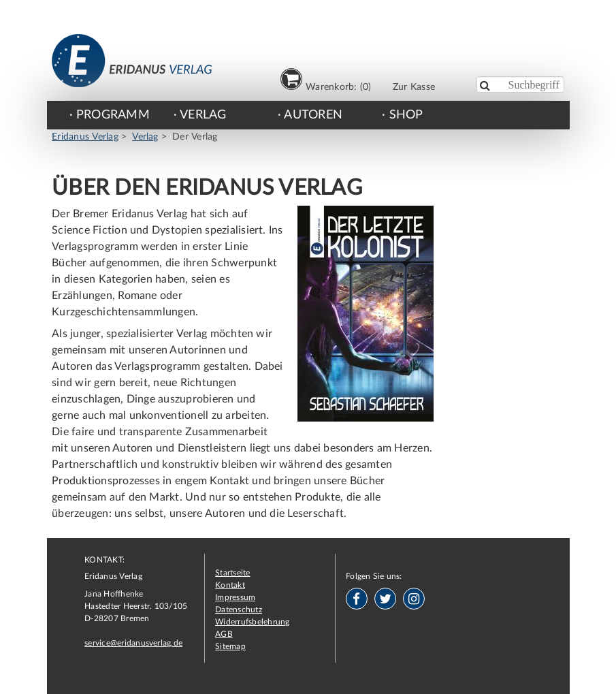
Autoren (313, 115)
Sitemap (230, 646)
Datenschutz (239, 610)
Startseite (232, 573)
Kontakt (230, 585)
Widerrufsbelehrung (252, 622)
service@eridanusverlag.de (133, 643)
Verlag (203, 115)
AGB (224, 634)
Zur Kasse (414, 87)
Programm (113, 115)
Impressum (235, 597)
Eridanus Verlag (85, 137)
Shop (406, 115)
